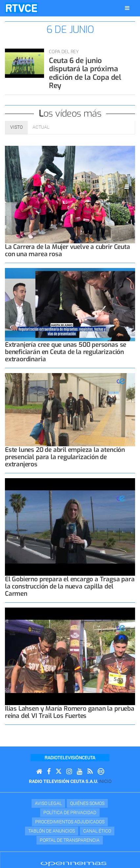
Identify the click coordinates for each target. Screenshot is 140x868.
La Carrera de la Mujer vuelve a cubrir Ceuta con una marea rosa (68, 250)
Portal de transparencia (70, 840)
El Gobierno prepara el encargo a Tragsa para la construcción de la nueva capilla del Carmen (70, 586)
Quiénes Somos (87, 803)
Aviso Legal (48, 803)
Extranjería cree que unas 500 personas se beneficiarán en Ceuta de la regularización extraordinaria (66, 352)
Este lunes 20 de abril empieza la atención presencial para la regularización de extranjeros (65, 457)
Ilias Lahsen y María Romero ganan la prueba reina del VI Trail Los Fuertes (70, 712)
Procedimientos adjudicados (70, 822)
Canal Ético (97, 831)
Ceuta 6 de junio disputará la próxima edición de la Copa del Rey (85, 73)
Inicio (105, 781)
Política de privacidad (70, 812)
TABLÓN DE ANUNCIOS (52, 831)
